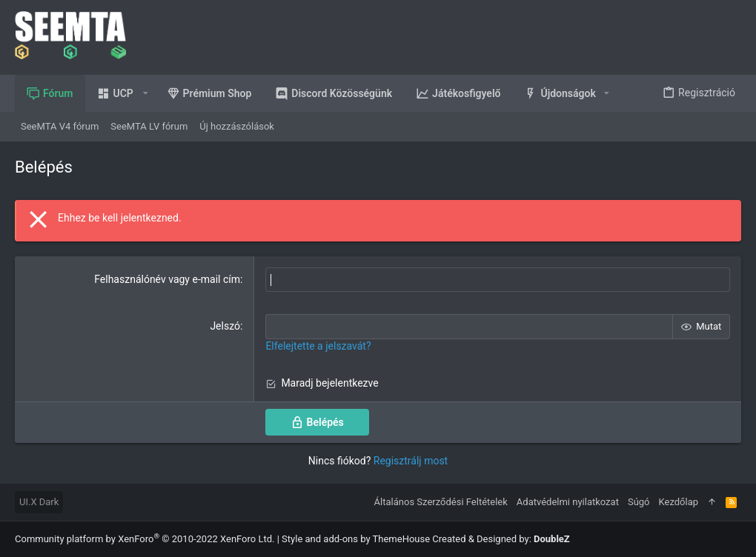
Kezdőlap (679, 502)
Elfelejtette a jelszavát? (318, 346)
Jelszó (225, 326)
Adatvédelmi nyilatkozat (568, 502)
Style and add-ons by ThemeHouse (356, 539)
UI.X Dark (39, 502)
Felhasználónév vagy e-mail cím (167, 279)
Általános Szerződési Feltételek (441, 502)
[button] (120, 93)
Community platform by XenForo (145, 539)
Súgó (639, 502)
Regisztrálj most (411, 461)
